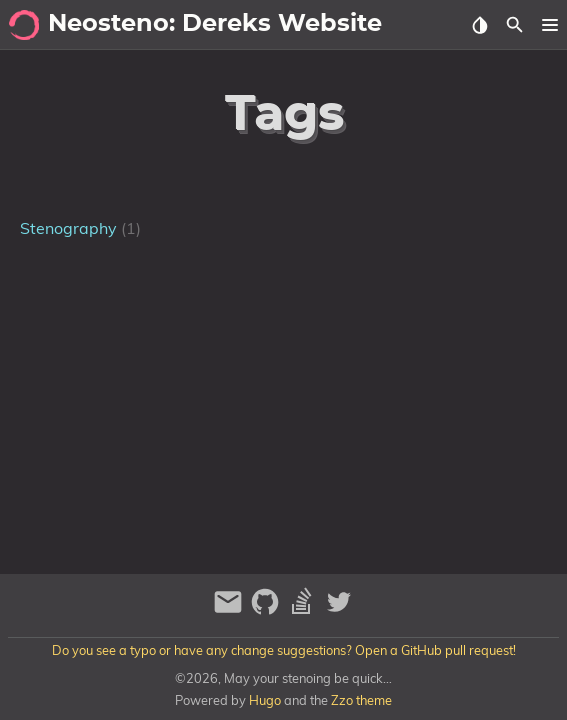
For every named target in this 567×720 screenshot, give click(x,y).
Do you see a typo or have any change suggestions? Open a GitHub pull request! (284, 650)
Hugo (265, 700)
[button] (549, 25)
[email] (230, 610)
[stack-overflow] (304, 610)
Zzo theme (361, 700)
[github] (267, 610)
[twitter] (339, 610)
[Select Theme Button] (479, 25)
